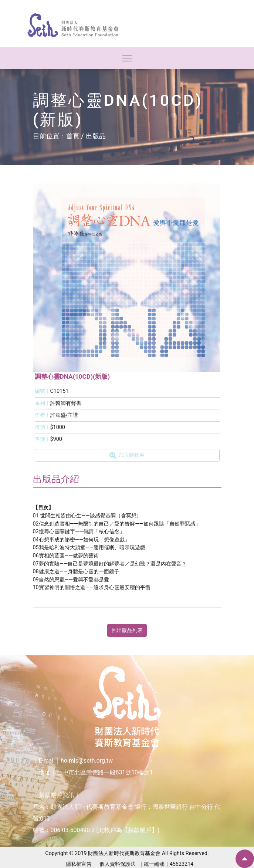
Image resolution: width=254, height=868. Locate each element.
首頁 (73, 136)
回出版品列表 (127, 630)
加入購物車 (127, 455)
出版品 (96, 136)
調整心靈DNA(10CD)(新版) (72, 376)
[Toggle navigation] (127, 58)
